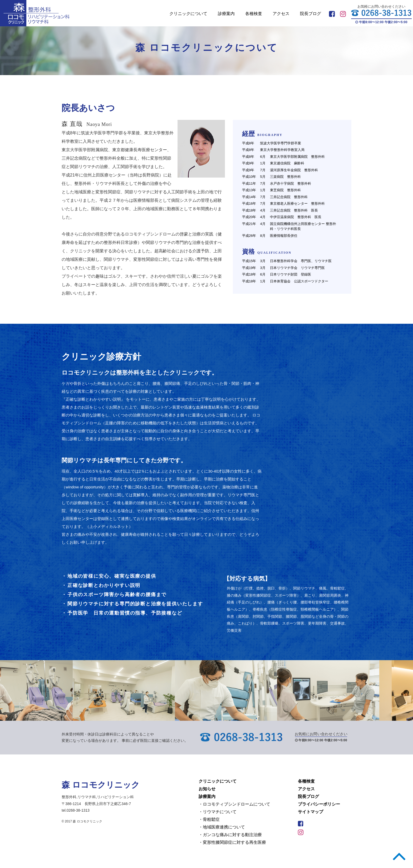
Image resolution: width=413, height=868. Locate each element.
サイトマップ (311, 812)
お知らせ (207, 789)
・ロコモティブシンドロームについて (234, 804)
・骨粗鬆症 (209, 819)
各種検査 (254, 14)
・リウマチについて (218, 812)
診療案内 (226, 14)
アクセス (281, 14)
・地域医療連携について (222, 827)
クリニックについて (188, 14)
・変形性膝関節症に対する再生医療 (232, 842)
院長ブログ (311, 14)
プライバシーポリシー (319, 804)
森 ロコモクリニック (103, 785)
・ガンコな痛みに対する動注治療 (230, 835)
